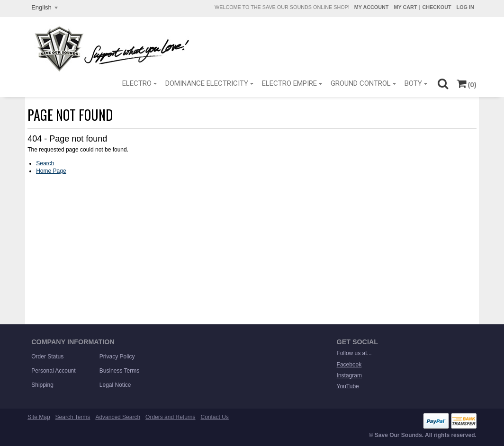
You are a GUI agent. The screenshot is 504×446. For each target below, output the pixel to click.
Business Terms (119, 371)
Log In (465, 7)
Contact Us (215, 417)
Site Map (39, 417)
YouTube (348, 386)
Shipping (42, 385)
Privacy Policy (117, 357)
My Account (372, 7)
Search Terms (73, 417)
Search (45, 163)
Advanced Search (118, 417)
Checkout (436, 7)
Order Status (47, 357)
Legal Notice (115, 385)
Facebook (349, 365)
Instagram (349, 375)
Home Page (51, 171)
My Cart (405, 7)
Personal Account (53, 371)
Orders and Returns (170, 417)
